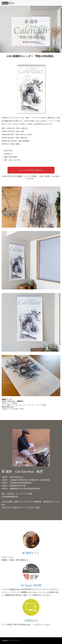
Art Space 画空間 (31, 585)
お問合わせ (31, 620)
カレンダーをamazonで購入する (31, 170)
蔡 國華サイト (31, 553)
